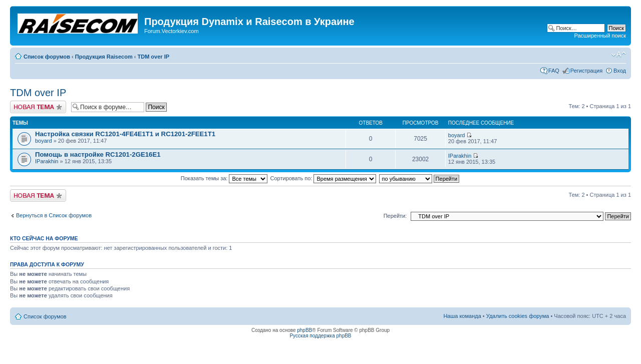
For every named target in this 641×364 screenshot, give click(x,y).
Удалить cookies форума (518, 316)
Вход (620, 71)
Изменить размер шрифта (619, 55)
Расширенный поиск (600, 36)
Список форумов (47, 57)
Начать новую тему (38, 107)
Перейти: (395, 216)
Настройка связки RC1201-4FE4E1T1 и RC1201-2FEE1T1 (125, 134)
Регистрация (586, 71)
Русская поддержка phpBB (320, 336)
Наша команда (462, 316)
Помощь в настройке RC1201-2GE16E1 (98, 154)
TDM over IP (153, 57)
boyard (44, 141)
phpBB (304, 330)
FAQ (554, 71)
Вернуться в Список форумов (54, 215)
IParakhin (47, 161)
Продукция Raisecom (104, 57)
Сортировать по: (324, 178)
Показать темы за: (224, 178)
